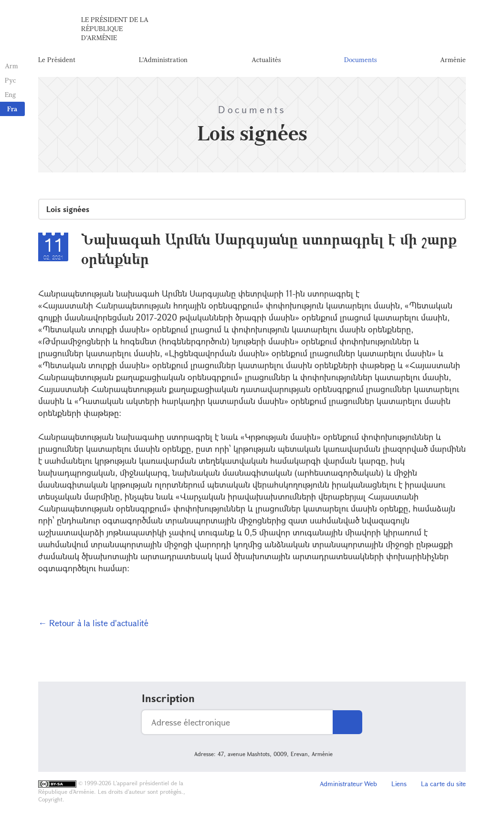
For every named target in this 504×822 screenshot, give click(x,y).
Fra (12, 109)
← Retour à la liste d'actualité (93, 623)
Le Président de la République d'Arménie (115, 28)
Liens (399, 784)
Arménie (453, 59)
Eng (10, 94)
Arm (11, 66)
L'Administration (163, 59)
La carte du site (443, 784)
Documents (360, 59)
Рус (10, 80)
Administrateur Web (348, 784)
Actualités (266, 59)
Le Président (57, 59)
